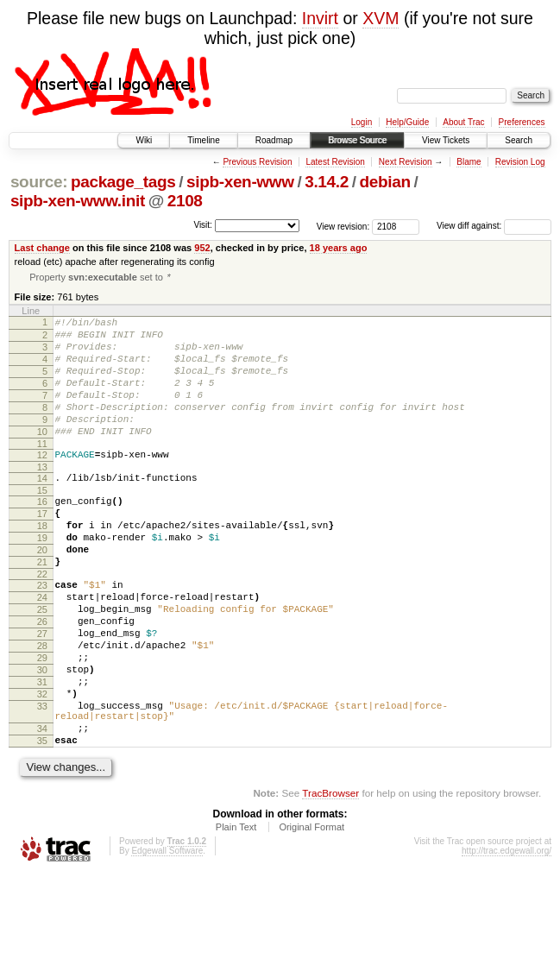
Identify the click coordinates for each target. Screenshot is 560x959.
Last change (42, 248)
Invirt (320, 18)
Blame (469, 162)
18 (42, 564)
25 (42, 663)
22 (42, 622)
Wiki (144, 140)
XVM (381, 18)
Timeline (203, 140)
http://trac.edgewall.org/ (507, 935)
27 (42, 692)
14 (42, 508)
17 (42, 549)
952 (202, 248)
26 (42, 678)
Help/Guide (407, 122)
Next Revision (406, 162)
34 (42, 808)
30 (42, 736)
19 (42, 578)
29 (42, 722)
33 (42, 780)
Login (362, 122)
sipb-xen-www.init (78, 201)
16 (42, 534)
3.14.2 (327, 182)
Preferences (522, 122)
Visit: (203, 225)
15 (42, 523)
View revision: (343, 226)
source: (39, 182)
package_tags (123, 182)
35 (42, 823)
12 (42, 483)
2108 (185, 201)
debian (384, 182)
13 (42, 497)
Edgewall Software (167, 935)
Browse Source (357, 140)
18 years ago (339, 248)
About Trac (463, 122)
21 (42, 608)
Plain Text (236, 912)
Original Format (311, 912)
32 (42, 766)
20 (42, 593)
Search (519, 140)
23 (42, 634)
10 (42, 457)
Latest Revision (335, 162)
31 (42, 751)
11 (42, 471)
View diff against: (494, 226)
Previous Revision (257, 162)
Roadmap (274, 140)
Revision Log (520, 162)
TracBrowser (330, 877)
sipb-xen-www (240, 182)
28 (42, 707)
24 (42, 648)
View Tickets (446, 140)
